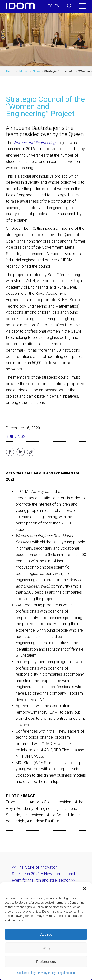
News (37, 71)
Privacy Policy (47, 973)
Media (24, 71)
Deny (46, 948)
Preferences (46, 961)
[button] (85, 889)
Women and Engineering (34, 143)
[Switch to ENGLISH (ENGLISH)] (57, 6)
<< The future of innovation (35, 867)
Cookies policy (26, 973)
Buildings (16, 436)
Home (10, 71)
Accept (46, 934)
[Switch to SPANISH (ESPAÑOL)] (50, 6)
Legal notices (66, 973)
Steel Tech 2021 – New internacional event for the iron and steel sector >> (43, 877)
